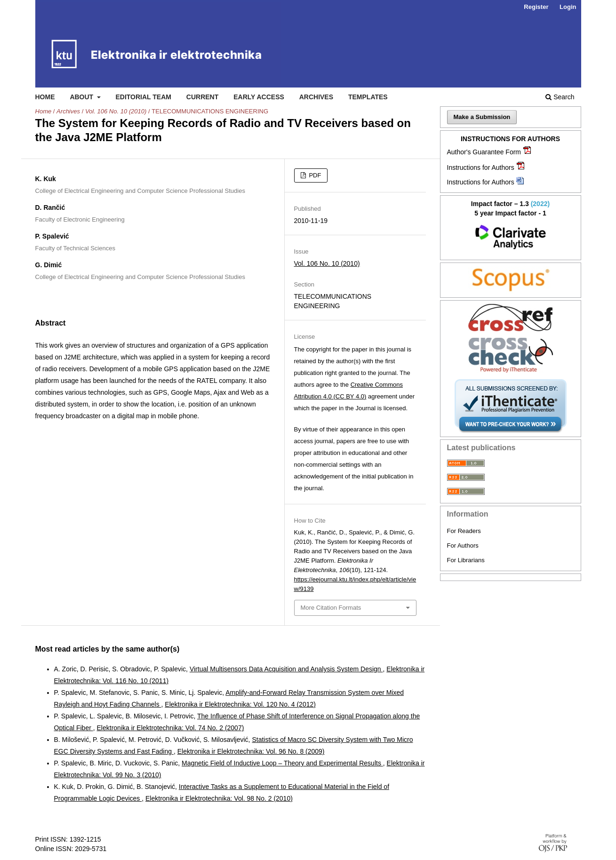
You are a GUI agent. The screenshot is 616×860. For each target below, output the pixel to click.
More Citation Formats (331, 608)
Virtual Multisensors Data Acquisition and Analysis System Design (286, 669)
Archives (316, 97)
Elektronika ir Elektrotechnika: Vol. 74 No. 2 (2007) (171, 728)
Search (560, 97)
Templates (368, 97)
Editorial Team (143, 97)
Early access (259, 97)
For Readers (464, 531)
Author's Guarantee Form (484, 152)
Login (568, 7)
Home (45, 97)
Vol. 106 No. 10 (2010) (116, 111)
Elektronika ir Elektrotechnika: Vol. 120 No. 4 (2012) (240, 704)
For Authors (463, 545)
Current (202, 97)
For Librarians (466, 560)
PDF (314, 175)
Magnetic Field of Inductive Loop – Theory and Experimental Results (282, 763)
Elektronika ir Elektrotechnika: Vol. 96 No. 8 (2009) (251, 751)
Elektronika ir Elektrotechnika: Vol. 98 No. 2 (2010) (219, 798)
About (82, 97)
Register (536, 7)
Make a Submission (482, 117)
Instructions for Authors (481, 167)
